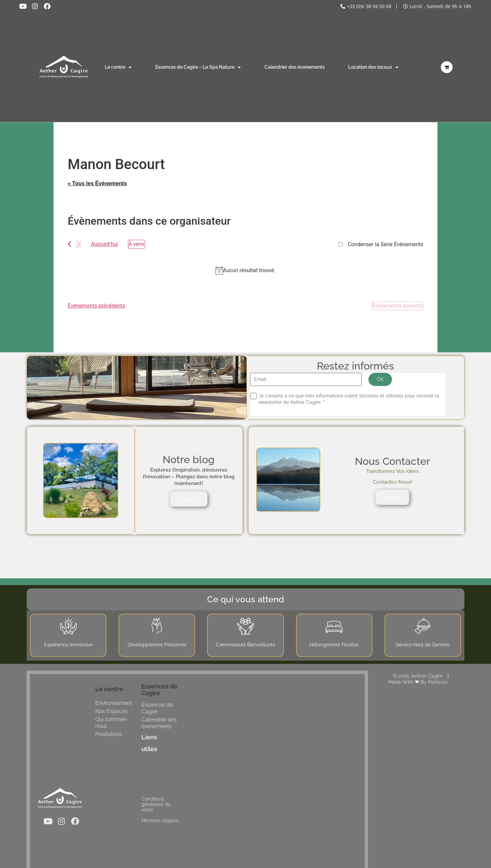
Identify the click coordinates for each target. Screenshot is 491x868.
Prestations (109, 734)
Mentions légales (160, 821)
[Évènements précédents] (70, 244)
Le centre (118, 67)
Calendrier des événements (159, 723)
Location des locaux (373, 67)
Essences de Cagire (157, 708)
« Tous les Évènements (97, 183)
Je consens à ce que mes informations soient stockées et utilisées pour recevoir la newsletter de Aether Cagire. (349, 399)
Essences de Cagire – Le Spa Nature (198, 67)
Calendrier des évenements (294, 67)
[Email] (306, 379)
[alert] (245, 270)
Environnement (114, 703)
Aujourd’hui (104, 244)
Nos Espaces (111, 711)
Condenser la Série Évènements (386, 245)
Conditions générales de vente (156, 804)
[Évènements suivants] (79, 244)
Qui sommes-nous (112, 723)
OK (380, 379)
